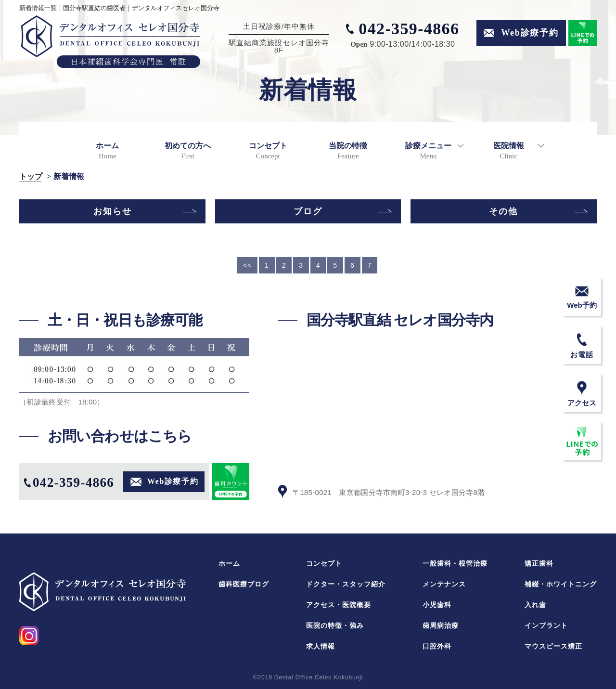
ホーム (107, 151)
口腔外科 (437, 646)
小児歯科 (437, 605)
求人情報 (321, 646)
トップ (31, 177)
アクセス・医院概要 (339, 605)
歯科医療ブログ (244, 584)
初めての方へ (188, 151)
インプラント (546, 625)
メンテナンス (444, 584)
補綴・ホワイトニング (561, 584)
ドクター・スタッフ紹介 (346, 584)
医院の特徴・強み (335, 625)
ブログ (308, 211)
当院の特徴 (348, 151)
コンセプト (268, 151)
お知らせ (113, 211)
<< (247, 265)
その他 (503, 211)
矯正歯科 (539, 563)
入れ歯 (535, 605)
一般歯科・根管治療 (455, 563)
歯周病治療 (441, 625)
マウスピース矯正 (553, 646)
